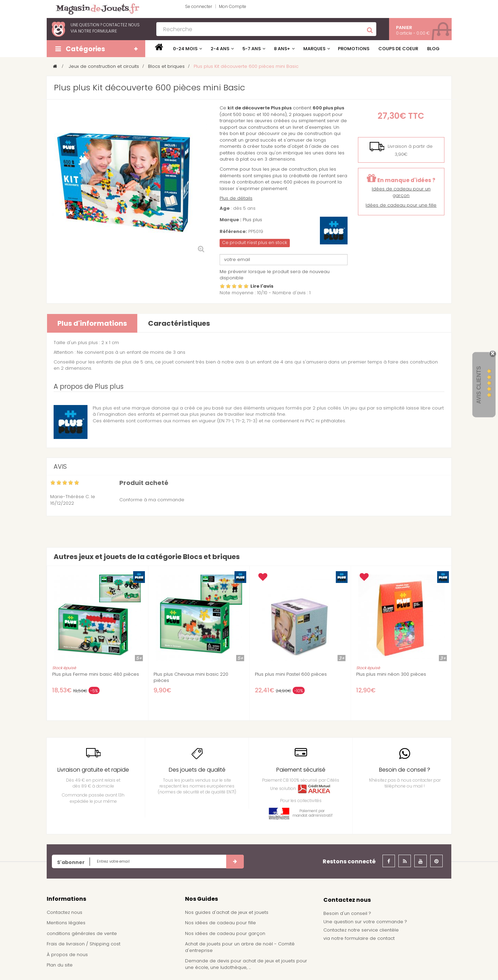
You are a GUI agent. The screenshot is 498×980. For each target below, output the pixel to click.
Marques (314, 49)
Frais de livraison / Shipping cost (84, 944)
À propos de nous (67, 955)
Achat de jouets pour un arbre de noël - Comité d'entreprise (240, 947)
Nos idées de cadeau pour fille (220, 923)
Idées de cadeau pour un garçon (401, 192)
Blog (433, 49)
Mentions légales (66, 923)
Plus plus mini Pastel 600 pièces (291, 674)
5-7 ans (252, 49)
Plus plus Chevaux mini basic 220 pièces (191, 677)
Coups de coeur (398, 49)
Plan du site (60, 965)
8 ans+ (282, 49)
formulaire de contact (370, 938)
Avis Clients (479, 385)
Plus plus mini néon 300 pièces (391, 674)
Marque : (230, 220)
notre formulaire (98, 31)
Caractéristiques (179, 323)
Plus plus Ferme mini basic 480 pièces (96, 674)
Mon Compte (233, 6)
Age (225, 208)
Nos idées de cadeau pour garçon (225, 933)
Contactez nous (64, 912)
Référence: (233, 232)
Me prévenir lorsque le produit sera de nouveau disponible (275, 275)
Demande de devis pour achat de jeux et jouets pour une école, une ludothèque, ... (246, 964)
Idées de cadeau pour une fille (401, 205)
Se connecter (199, 6)
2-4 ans (220, 49)
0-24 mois (185, 49)
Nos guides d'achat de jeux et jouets (227, 912)
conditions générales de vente (82, 933)
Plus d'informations (92, 323)
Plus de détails (236, 198)
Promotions (354, 49)
